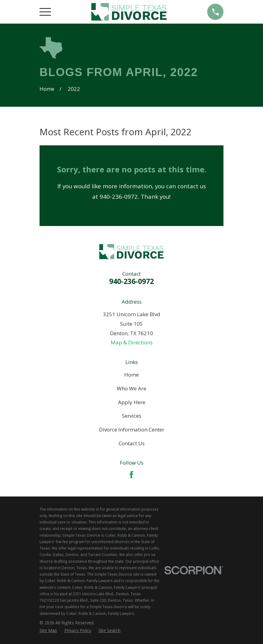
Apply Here (132, 402)
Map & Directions (132, 342)
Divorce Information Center (132, 429)
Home (131, 375)
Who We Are (131, 388)
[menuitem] (48, 631)
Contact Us (132, 443)
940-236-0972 (131, 281)
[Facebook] (131, 475)
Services (132, 416)
